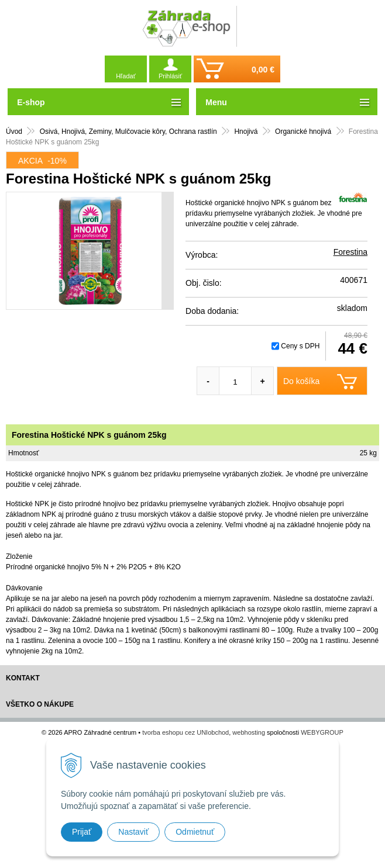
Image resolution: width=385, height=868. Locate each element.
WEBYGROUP (322, 732)
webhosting (249, 732)
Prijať (82, 832)
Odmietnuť (195, 832)
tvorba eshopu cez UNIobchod (185, 732)
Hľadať (126, 76)
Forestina (350, 252)
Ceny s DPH (300, 346)
